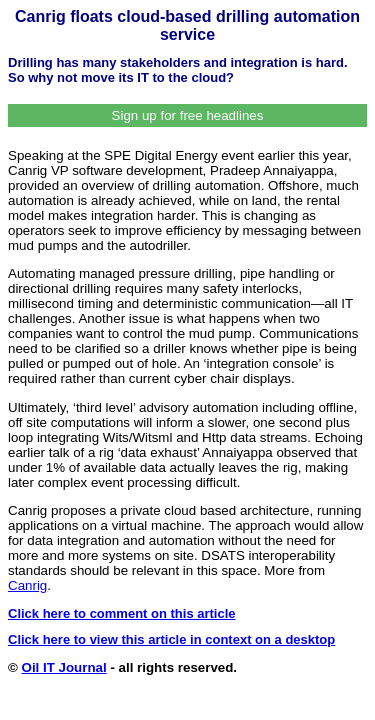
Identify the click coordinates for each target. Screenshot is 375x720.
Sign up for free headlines (188, 115)
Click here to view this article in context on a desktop (171, 639)
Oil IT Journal (64, 667)
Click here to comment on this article (122, 613)
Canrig (27, 585)
